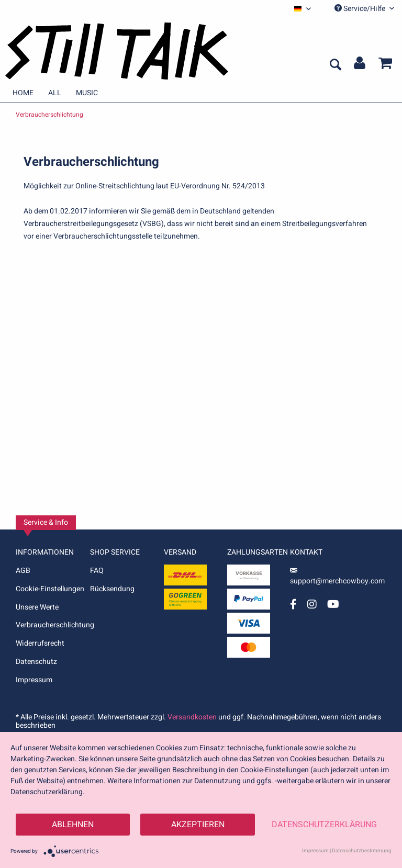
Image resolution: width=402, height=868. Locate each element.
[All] (55, 93)
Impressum (34, 680)
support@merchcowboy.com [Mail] (337, 577)
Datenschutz (36, 662)
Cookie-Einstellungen (50, 589)
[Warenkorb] (385, 65)
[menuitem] (303, 9)
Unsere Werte (37, 607)
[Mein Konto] (360, 65)
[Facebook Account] (293, 604)
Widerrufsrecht (40, 643)
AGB (23, 571)
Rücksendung (112, 589)
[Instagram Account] (312, 604)
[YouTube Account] (333, 604)
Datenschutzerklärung (324, 825)
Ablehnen (73, 825)
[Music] (87, 93)
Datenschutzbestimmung (362, 851)
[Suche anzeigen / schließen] (335, 65)
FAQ (97, 571)
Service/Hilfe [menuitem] (364, 9)
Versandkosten (192, 717)
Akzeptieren (198, 825)
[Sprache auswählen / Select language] (303, 9)
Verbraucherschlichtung (53, 625)
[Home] (23, 93)
